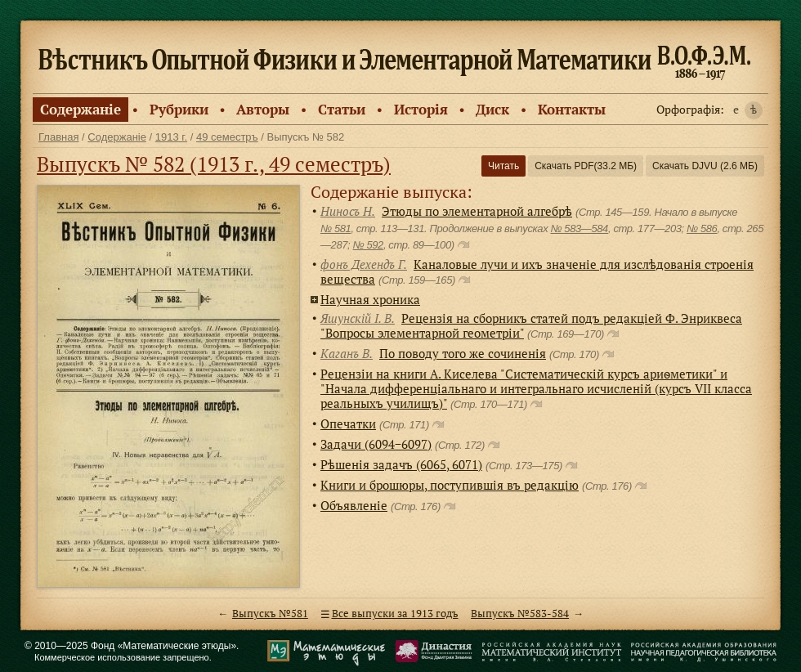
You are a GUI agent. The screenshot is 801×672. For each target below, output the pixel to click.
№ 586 (702, 228)
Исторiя (421, 109)
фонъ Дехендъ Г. (364, 264)
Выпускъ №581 (270, 614)
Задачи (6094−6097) (376, 444)
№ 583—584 (579, 228)
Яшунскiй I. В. (358, 318)
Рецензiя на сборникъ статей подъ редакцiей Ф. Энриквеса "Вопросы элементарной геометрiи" (531, 325)
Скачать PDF (586, 166)
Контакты (572, 109)
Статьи (342, 109)
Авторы (263, 109)
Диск (492, 109)
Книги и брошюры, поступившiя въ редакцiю (450, 485)
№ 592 (368, 245)
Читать (503, 166)
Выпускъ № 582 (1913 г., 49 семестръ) (214, 164)
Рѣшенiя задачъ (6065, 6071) (401, 464)
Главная (58, 137)
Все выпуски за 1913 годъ (395, 614)
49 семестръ (227, 137)
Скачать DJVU (705, 166)
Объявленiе (354, 505)
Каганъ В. (347, 353)
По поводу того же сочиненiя (463, 353)
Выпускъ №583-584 (520, 614)
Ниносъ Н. (348, 211)
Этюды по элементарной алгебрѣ (477, 211)
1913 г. (171, 137)
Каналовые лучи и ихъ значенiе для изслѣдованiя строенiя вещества (537, 271)
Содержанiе (81, 109)
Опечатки (348, 423)
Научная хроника (370, 299)
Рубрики (179, 109)
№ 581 (336, 228)
